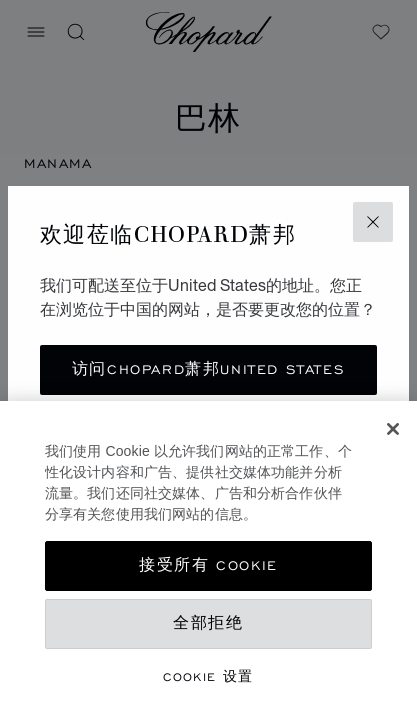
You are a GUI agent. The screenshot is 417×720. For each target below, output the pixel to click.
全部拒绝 (208, 623)
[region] (208, 560)
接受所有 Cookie (208, 565)
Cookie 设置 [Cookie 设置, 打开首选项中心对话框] (208, 676)
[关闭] (393, 429)
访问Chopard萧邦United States (208, 369)
